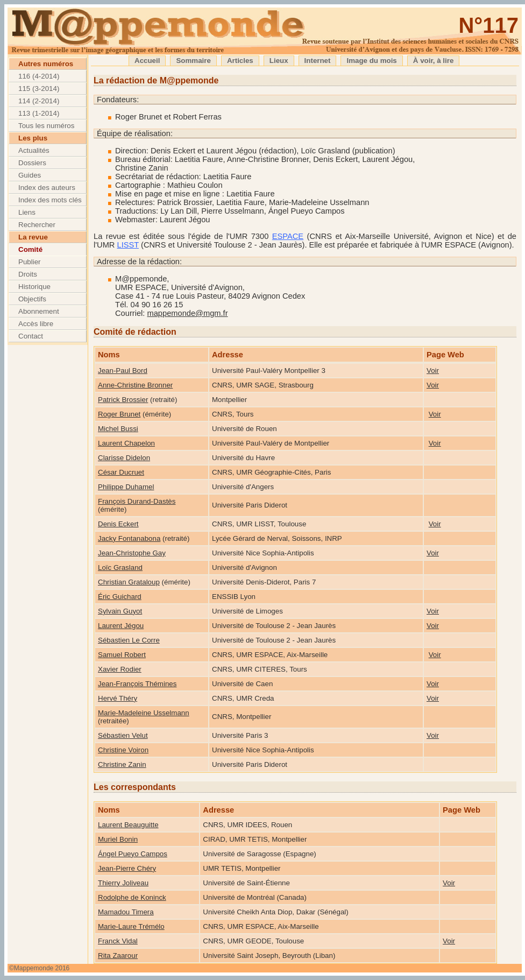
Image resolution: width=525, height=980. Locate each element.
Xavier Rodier (120, 669)
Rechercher (37, 225)
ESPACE (288, 236)
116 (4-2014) (39, 76)
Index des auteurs (47, 188)
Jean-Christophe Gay (132, 553)
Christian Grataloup (129, 582)
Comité (30, 249)
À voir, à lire (434, 61)
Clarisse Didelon (124, 458)
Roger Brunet (119, 414)
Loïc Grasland (120, 567)
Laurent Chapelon (126, 443)
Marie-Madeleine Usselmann (144, 713)
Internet (318, 61)
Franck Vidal (118, 941)
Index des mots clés (50, 200)
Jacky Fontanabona (129, 538)
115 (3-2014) (39, 89)
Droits (28, 274)
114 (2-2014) (39, 101)
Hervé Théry (118, 698)
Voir (433, 371)
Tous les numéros (46, 126)
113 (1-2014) (39, 113)
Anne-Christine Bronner (135, 385)
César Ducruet (121, 472)
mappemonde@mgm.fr (187, 313)
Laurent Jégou (121, 626)
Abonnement (39, 311)
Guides (30, 175)
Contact (31, 336)
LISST (128, 245)
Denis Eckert (118, 524)
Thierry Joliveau (123, 883)
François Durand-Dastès (137, 501)
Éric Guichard (120, 597)
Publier (30, 262)
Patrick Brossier (123, 400)
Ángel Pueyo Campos (133, 854)
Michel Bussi (118, 429)
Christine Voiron (123, 750)
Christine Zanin (122, 764)
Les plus (33, 138)
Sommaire (193, 61)
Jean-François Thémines (137, 684)
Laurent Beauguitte (128, 825)
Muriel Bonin (118, 839)
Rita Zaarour (118, 956)
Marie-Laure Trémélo (131, 926)
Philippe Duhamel (126, 487)
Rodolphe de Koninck (132, 897)
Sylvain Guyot (120, 611)
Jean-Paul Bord (123, 371)
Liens (27, 212)
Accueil (147, 61)
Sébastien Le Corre (129, 640)
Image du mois (371, 61)
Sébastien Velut (123, 735)
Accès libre (36, 324)
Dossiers (32, 163)
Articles (240, 61)
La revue (33, 237)
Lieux (279, 61)
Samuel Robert (122, 655)
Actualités (34, 150)
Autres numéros (46, 64)
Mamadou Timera (126, 912)
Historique (34, 287)
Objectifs (32, 299)
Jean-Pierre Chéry (127, 868)
